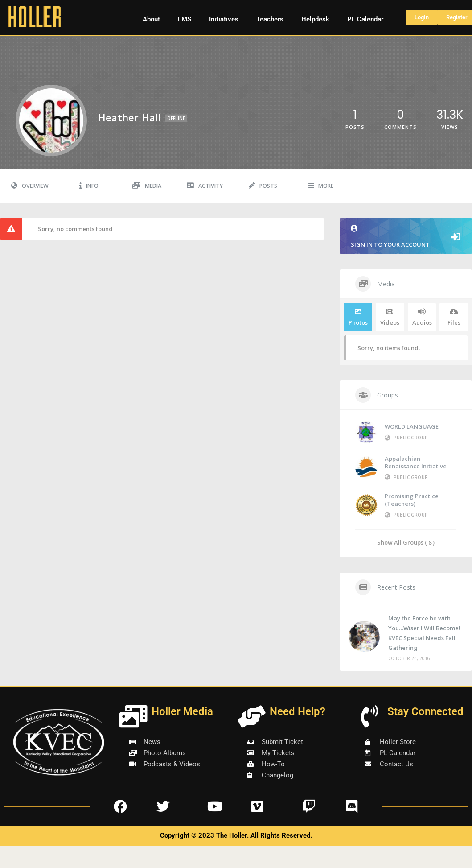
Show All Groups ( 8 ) (406, 542)
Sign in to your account (406, 237)
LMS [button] (185, 19)
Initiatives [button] (224, 19)
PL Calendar (365, 19)
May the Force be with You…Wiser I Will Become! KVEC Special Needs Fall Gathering (424, 633)
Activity (205, 186)
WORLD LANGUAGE (412, 426)
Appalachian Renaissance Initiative (416, 462)
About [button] (151, 19)
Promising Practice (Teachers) (412, 500)
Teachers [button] (270, 19)
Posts (263, 186)
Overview (30, 186)
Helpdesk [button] (315, 19)
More (321, 186)
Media (147, 186)
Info (89, 186)
